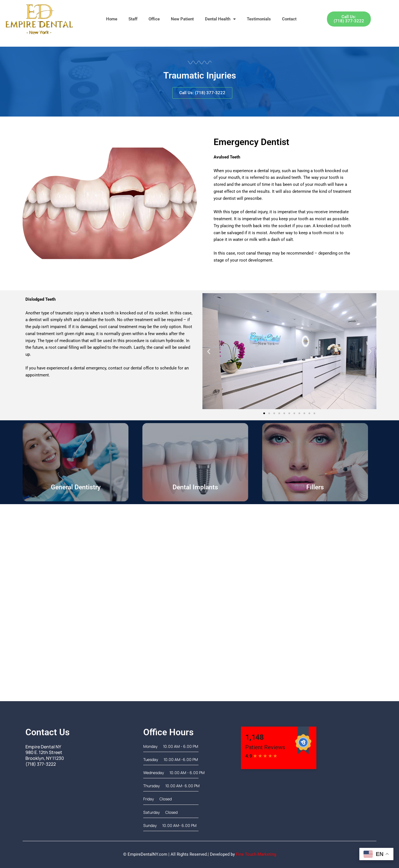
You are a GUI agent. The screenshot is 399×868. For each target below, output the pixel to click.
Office (154, 19)
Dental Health (220, 19)
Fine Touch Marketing (256, 854)
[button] (209, 351)
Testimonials (259, 19)
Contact (289, 19)
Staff (133, 19)
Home (112, 19)
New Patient (182, 19)
